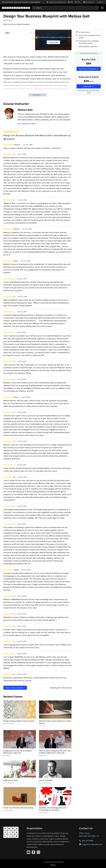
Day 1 (8, 33)
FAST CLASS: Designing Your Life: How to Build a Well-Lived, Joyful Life (55, 752)
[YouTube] (28, 852)
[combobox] (65, 8)
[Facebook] (33, 852)
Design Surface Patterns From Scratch (19, 721)
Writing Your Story (11, 780)
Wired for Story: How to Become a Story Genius (55, 722)
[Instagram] (38, 852)
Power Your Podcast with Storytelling (18, 808)
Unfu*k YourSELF (46, 780)
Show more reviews (15, 688)
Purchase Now (53, 42)
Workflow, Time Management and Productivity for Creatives (53, 809)
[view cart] (78, 2)
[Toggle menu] (102, 8)
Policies (53, 865)
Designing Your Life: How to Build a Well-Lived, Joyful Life (18, 752)
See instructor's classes (27, 124)
